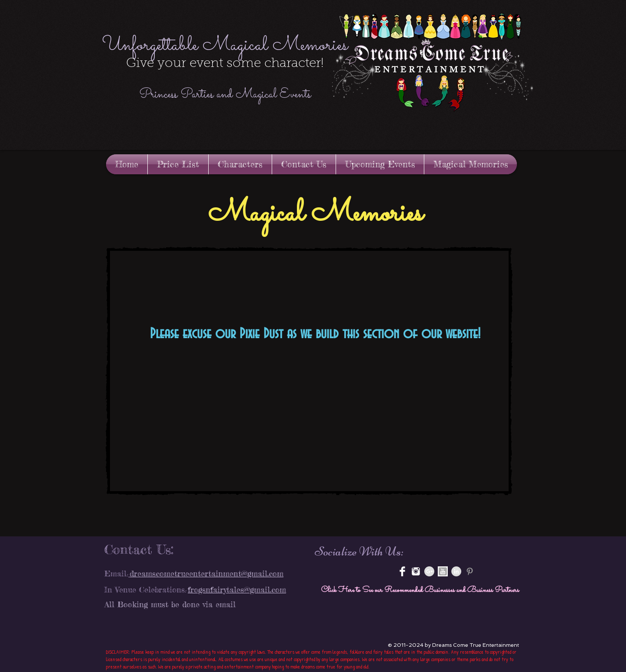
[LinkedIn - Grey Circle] (456, 571)
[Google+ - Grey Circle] (429, 571)
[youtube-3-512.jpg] (443, 571)
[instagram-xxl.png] (416, 571)
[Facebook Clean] (402, 571)
